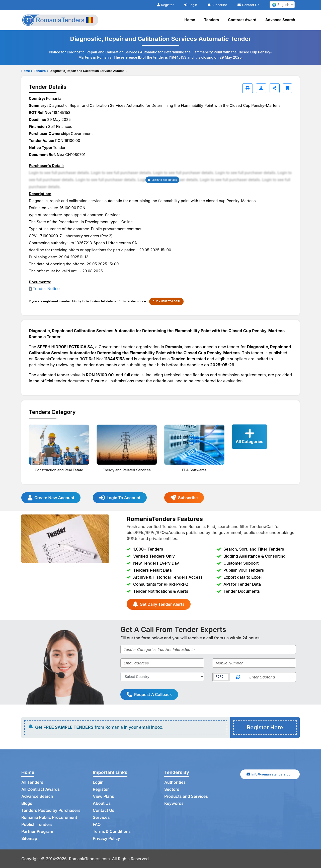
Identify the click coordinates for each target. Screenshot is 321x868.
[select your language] (282, 5)
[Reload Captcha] (238, 677)
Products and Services (186, 796)
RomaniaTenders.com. (90, 859)
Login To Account (120, 498)
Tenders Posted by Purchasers (51, 810)
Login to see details (162, 180)
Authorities (175, 782)
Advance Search (280, 20)
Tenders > (41, 71)
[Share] (275, 88)
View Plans (103, 796)
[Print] (248, 88)
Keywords (174, 803)
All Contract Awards (41, 789)
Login (191, 5)
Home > (27, 71)
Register (165, 5)
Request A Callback (149, 695)
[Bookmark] (287, 88)
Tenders (212, 20)
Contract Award (242, 20)
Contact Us (248, 5)
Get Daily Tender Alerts (159, 604)
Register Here (265, 727)
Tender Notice (46, 289)
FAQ (97, 824)
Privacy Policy (106, 838)
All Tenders (32, 782)
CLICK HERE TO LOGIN (166, 301)
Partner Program (37, 831)
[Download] (261, 88)
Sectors (172, 789)
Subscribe (217, 5)
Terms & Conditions (112, 831)
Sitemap (29, 838)
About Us (102, 803)
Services (101, 817)
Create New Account (51, 498)
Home (190, 20)
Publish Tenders (37, 824)
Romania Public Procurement (49, 817)
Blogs (27, 803)
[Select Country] (162, 677)
